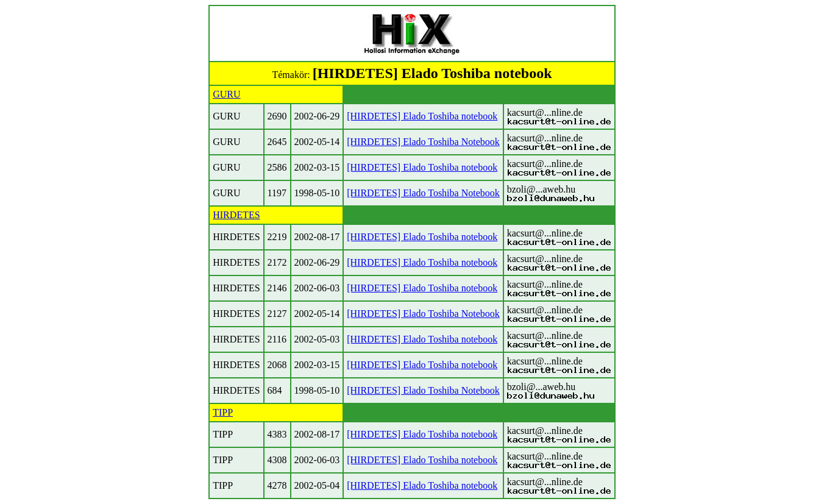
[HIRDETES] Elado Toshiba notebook (422, 116)
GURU (226, 94)
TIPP (223, 412)
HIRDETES (236, 215)
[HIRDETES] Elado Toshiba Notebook (423, 142)
